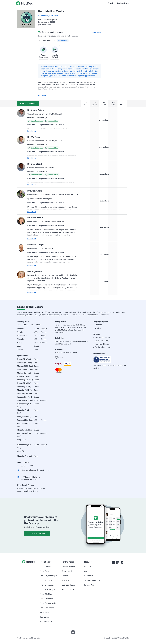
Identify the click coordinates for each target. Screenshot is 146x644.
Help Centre (44, 617)
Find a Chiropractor (47, 585)
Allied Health (67, 571)
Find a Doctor (45, 567)
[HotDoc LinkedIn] (118, 563)
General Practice (68, 567)
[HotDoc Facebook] (114, 563)
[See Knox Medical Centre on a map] (116, 20)
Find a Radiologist (47, 608)
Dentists (65, 576)
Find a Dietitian (46, 594)
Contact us (89, 576)
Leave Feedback (46, 622)
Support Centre (68, 590)
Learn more (96, 32)
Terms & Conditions (92, 580)
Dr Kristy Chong (35, 191)
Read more (32, 131)
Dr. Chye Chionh (35, 164)
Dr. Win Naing (34, 137)
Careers (87, 571)
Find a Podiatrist (46, 580)
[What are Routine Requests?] (46, 118)
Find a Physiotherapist (48, 576)
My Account (44, 612)
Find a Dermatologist (48, 603)
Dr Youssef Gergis (36, 245)
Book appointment (28, 104)
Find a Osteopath (46, 599)
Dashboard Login (69, 585)
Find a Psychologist (47, 590)
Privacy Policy (90, 585)
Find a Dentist (45, 571)
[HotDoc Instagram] (122, 563)
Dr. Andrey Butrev (36, 110)
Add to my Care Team (48, 16)
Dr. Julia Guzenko (35, 218)
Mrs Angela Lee (35, 272)
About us (88, 567)
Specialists (66, 580)
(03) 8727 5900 (27, 466)
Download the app (37, 533)
